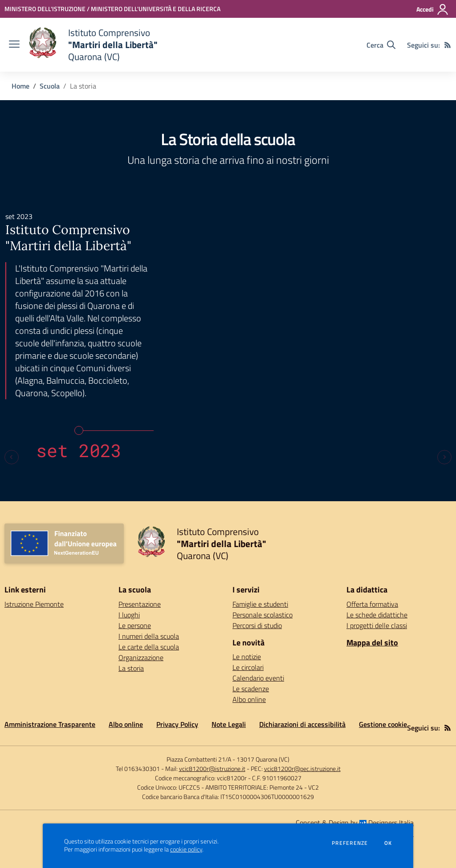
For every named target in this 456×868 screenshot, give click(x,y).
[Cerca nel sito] (381, 45)
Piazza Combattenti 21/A (199, 759)
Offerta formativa (372, 604)
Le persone (135, 625)
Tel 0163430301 (138, 769)
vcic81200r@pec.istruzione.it (302, 769)
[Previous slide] (12, 457)
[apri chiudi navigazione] (14, 45)
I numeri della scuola (149, 636)
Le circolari (248, 667)
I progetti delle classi (377, 625)
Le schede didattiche (377, 615)
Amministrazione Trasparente (50, 724)
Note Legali (229, 724)
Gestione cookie (383, 724)
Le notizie (247, 657)
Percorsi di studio (257, 625)
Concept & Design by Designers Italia (355, 823)
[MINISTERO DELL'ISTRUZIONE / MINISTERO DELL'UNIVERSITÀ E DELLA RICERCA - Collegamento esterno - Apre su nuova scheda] (112, 9)
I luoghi (129, 615)
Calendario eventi (258, 678)
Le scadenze (251, 689)
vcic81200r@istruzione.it (212, 769)
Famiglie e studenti (260, 604)
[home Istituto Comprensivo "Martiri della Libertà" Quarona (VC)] (93, 45)
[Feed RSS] (448, 45)
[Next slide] (444, 457)
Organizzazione (141, 657)
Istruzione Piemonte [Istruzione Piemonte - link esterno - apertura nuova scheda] (34, 604)
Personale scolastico (263, 615)
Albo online (249, 699)
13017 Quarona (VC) (263, 759)
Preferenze (350, 843)
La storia (131, 668)
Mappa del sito (372, 643)
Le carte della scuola (149, 647)
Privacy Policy (177, 724)
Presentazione (140, 604)
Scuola (50, 86)
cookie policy (186, 849)
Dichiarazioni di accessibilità (302, 724)
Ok (388, 843)
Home (20, 86)
